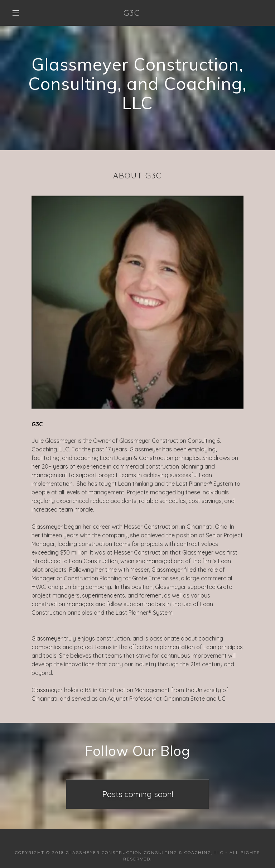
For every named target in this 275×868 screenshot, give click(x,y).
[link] (132, 14)
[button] (16, 13)
